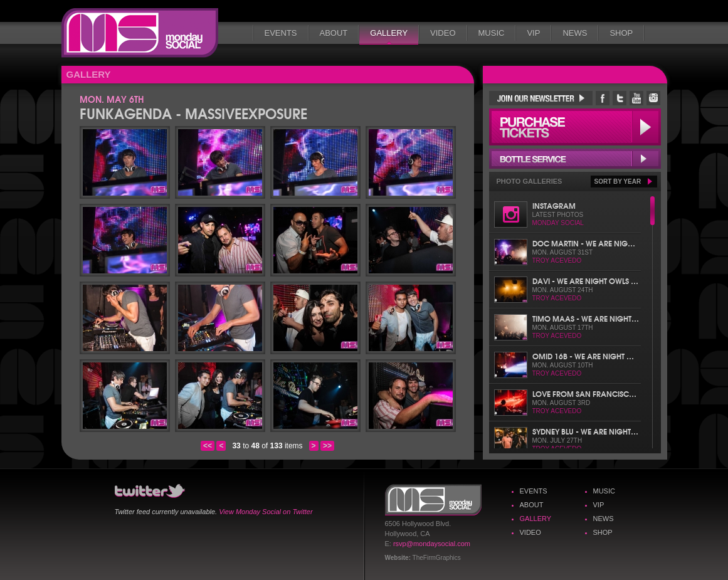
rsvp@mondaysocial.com (432, 544)
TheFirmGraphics (437, 558)
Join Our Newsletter (541, 98)
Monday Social (140, 33)
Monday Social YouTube (636, 98)
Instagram (554, 205)
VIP (533, 33)
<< (208, 446)
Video (443, 33)
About (334, 33)
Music (492, 33)
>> (327, 446)
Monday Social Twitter (620, 98)
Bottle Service (575, 159)
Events (281, 33)
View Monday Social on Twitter (266, 512)
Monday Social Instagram (653, 98)
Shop (621, 33)
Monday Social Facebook (603, 98)
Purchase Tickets (575, 127)
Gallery (389, 33)
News (575, 33)
